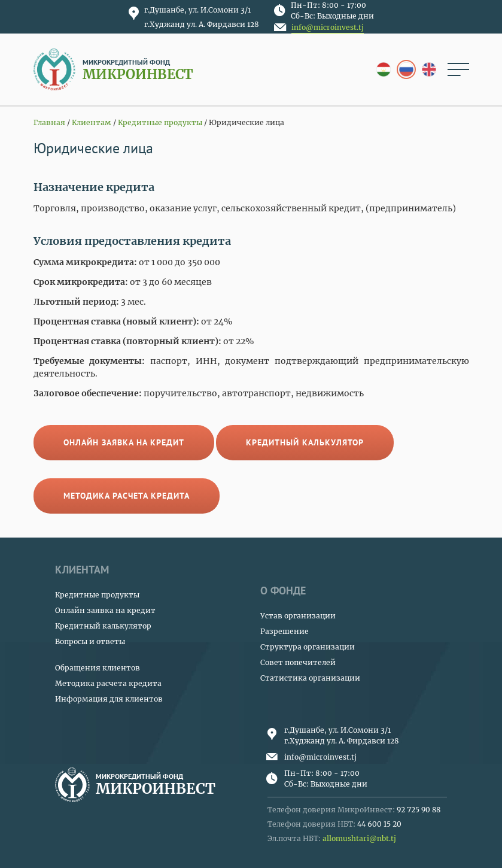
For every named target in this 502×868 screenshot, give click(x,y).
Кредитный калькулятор (305, 442)
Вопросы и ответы (90, 641)
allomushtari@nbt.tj (359, 838)
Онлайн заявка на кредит (124, 442)
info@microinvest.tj (328, 27)
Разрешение (285, 631)
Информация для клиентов (109, 699)
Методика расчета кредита (127, 496)
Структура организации (308, 647)
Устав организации (298, 616)
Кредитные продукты (97, 595)
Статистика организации (310, 678)
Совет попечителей (298, 662)
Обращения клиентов (98, 668)
